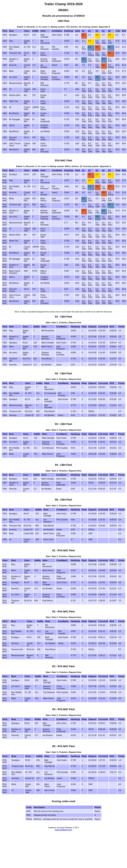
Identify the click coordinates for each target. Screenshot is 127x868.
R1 (83, 31)
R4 (103, 31)
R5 (109, 31)
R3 (97, 31)
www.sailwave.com (63, 830)
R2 (89, 31)
